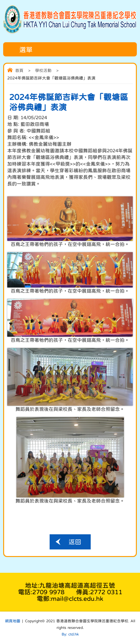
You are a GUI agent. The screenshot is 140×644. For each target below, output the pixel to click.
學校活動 (43, 70)
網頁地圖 (13, 621)
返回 (75, 542)
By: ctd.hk (70, 634)
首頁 (19, 70)
